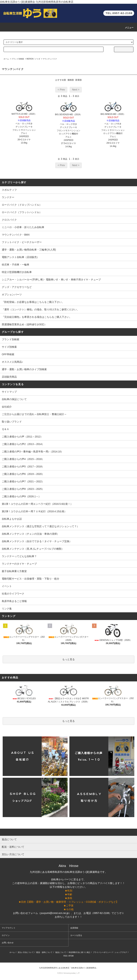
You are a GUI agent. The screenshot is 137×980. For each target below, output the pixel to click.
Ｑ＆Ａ (5, 429)
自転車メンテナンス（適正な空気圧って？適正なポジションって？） (40, 526)
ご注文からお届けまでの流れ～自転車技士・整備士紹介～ (34, 414)
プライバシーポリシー (102, 952)
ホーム (6, 59)
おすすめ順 (61, 80)
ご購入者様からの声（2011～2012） (22, 437)
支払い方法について (26, 952)
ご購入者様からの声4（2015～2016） (23, 459)
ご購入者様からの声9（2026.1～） (21, 496)
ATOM (71, 956)
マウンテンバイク (50, 59)
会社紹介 (7, 407)
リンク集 (7, 609)
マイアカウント (9, 928)
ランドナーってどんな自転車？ (19, 556)
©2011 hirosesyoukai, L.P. (68, 973)
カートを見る (76, 935)
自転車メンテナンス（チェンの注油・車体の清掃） (31, 534)
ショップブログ (121, 952)
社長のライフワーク (13, 594)
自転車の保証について (14, 399)
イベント (7, 586)
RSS (65, 956)
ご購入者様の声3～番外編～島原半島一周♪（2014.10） (33, 452)
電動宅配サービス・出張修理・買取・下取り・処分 (31, 579)
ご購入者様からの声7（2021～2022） (23, 481)
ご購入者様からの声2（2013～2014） (23, 444)
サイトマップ (9, 392)
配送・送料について (44, 952)
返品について (61, 952)
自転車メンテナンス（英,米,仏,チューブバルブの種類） (33, 549)
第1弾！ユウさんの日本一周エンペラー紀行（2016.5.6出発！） (37, 504)
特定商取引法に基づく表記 (79, 952)
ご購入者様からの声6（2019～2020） (23, 474)
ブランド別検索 (18, 59)
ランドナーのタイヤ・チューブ (19, 564)
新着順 (78, 80)
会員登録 (74, 928)
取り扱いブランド (12, 422)
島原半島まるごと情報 (14, 601)
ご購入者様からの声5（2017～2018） (23, 466)
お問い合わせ (8, 943)
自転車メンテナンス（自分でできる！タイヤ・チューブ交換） (37, 541)
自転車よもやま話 (12, 519)
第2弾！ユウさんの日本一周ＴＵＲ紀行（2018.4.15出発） (34, 511)
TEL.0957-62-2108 (119, 13)
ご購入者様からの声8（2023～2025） (23, 489)
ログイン (6, 935)
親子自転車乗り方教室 (14, 571)
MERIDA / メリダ (33, 59)
